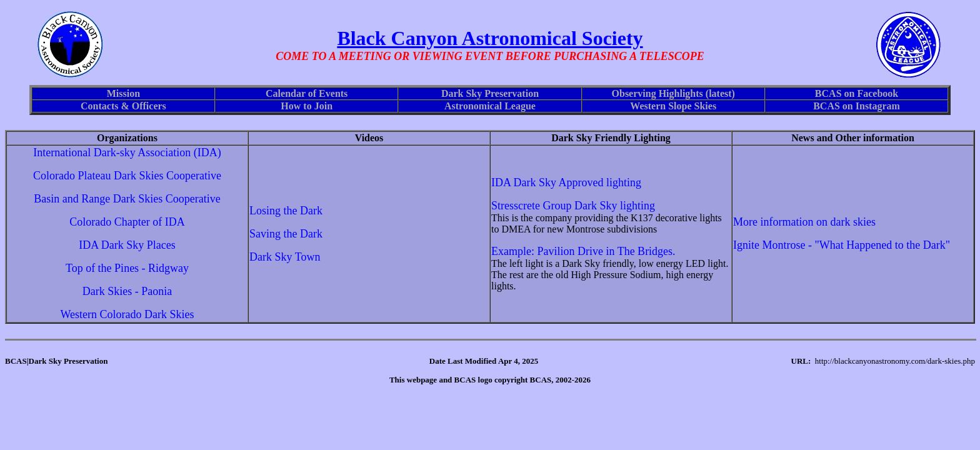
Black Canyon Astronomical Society (490, 38)
